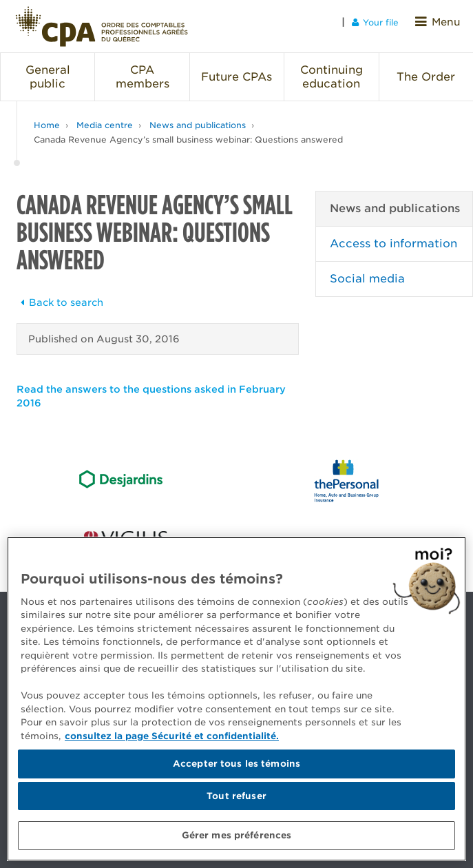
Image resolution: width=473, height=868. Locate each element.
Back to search (60, 294)
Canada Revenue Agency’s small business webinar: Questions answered (188, 131)
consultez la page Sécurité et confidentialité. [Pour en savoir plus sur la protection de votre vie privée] (172, 736)
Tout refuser (236, 796)
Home (47, 117)
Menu (441, 22)
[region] (236, 699)
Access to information (393, 235)
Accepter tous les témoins (236, 764)
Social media (367, 270)
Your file (382, 22)
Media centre (105, 117)
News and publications (198, 117)
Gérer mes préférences (237, 835)
